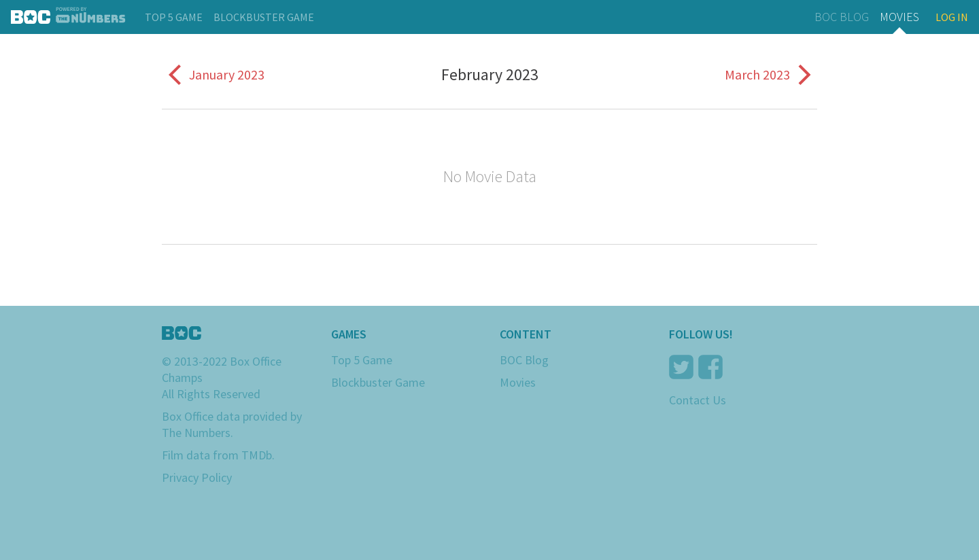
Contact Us (698, 400)
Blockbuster (264, 17)
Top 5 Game (362, 360)
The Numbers (196, 433)
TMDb (257, 455)
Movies (899, 17)
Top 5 (174, 17)
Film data (186, 455)
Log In (952, 17)
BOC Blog (842, 17)
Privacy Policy (197, 477)
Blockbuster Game (378, 382)
